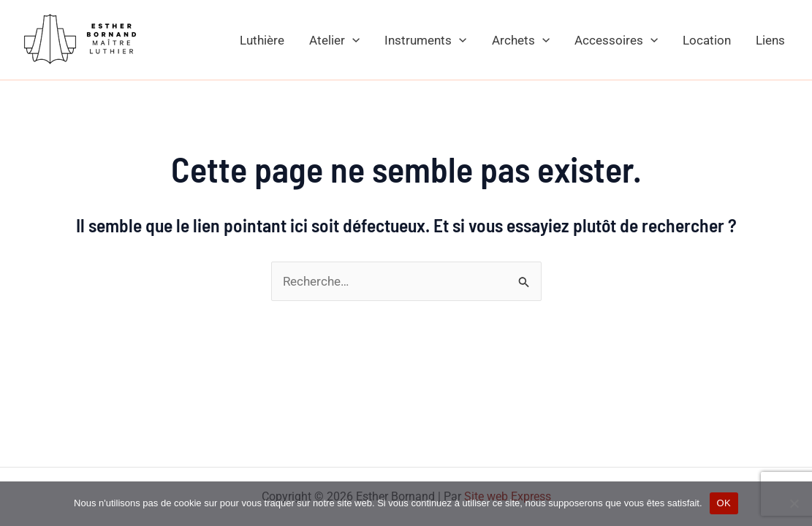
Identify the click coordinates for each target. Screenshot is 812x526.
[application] (352, 40)
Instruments (425, 40)
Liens (770, 40)
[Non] (794, 503)
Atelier (334, 40)
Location (707, 40)
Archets (521, 40)
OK (724, 503)
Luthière (262, 40)
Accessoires (616, 40)
